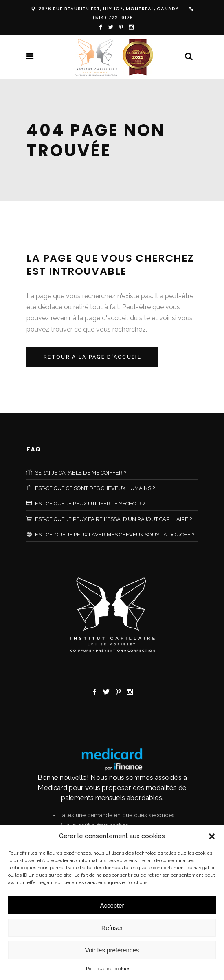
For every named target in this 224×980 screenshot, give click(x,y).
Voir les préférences (112, 950)
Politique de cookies (108, 969)
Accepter (112, 905)
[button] (212, 836)
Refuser (112, 928)
